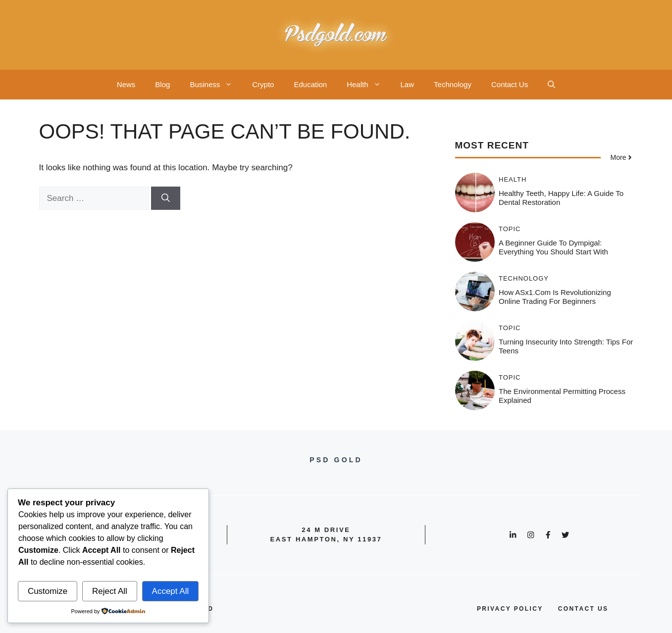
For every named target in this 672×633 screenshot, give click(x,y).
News (126, 84)
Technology (453, 84)
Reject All (110, 591)
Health (368, 85)
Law (408, 84)
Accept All (171, 591)
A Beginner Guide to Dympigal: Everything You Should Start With (553, 247)
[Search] (166, 198)
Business (216, 85)
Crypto (263, 84)
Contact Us (510, 84)
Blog (162, 84)
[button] (551, 85)
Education (310, 84)
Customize (48, 591)
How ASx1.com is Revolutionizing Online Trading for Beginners (555, 297)
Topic (510, 229)
